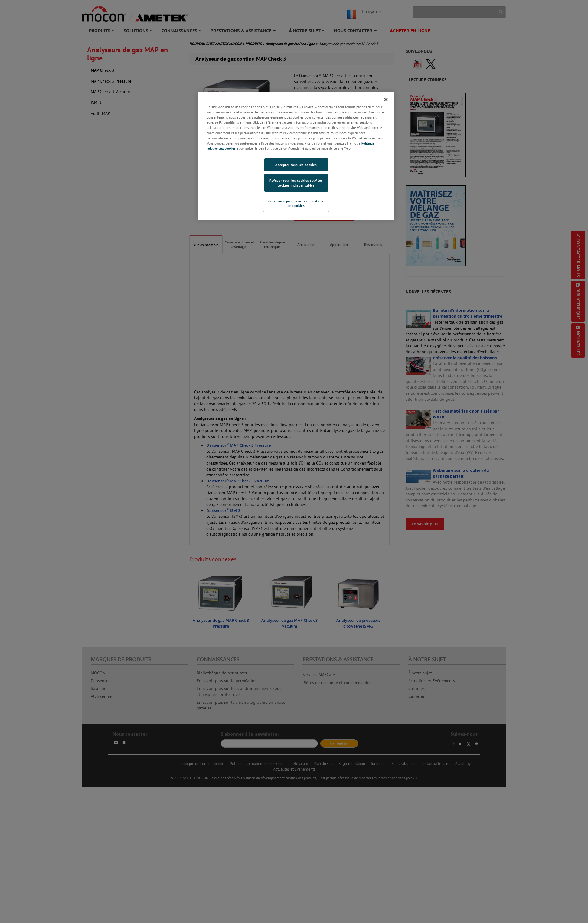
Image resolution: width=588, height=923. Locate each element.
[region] (296, 156)
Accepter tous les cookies (296, 165)
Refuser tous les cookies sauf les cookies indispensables (296, 183)
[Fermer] (386, 99)
